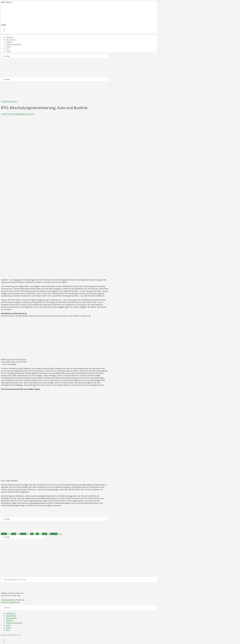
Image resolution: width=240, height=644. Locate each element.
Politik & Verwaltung (14, 44)
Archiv (8, 51)
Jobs (8, 49)
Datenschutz (11, 616)
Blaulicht (9, 42)
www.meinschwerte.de (10, 602)
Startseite (10, 37)
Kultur (8, 47)
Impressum (11, 613)
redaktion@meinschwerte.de (13, 600)
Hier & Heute (11, 40)
